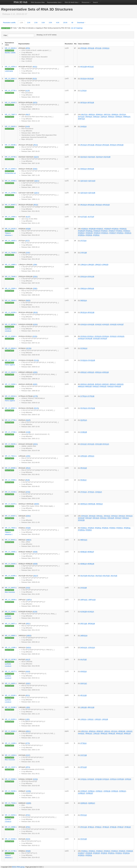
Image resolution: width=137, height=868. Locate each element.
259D (35, 288)
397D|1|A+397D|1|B (87, 103)
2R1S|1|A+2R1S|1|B (87, 145)
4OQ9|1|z (84, 851)
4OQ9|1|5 (122, 851)
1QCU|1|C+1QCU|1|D (88, 181)
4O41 (35, 444)
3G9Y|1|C (84, 683)
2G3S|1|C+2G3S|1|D (117, 336)
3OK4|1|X (129, 516)
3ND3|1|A (84, 300)
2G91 (35, 277)
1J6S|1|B (105, 719)
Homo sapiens (10, 365)
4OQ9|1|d (84, 229)
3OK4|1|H (96, 518)
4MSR (36, 504)
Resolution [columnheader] (69, 44)
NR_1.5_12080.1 (11, 647)
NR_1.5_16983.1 (11, 265)
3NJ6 (27, 480)
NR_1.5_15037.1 (11, 767)
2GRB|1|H (123, 791)
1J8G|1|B (84, 707)
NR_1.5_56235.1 (11, 444)
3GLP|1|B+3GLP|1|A (87, 576)
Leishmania (9, 71)
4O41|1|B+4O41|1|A (102, 444)
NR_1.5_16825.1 (11, 241)
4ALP (28, 659)
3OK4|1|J (103, 518)
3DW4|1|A (99, 114)
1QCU (37, 181)
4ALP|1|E (84, 659)
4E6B (35, 552)
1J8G (28, 707)
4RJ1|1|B (83, 695)
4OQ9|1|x (81, 855)
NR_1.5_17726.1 (11, 420)
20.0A (65, 23)
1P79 (27, 743)
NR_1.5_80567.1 (11, 408)
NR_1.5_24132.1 (11, 229)
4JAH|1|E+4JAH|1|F (117, 324)
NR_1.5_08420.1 (11, 126)
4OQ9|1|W (89, 233)
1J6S (27, 719)
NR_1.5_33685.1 (11, 552)
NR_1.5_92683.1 (11, 336)
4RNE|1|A (92, 731)
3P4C (28, 815)
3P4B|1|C (98, 827)
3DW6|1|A (115, 114)
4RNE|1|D (104, 733)
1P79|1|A (83, 743)
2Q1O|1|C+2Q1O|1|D (88, 157)
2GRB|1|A (91, 791)
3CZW (29, 348)
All (72, 23)
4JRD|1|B (84, 456)
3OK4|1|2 (125, 518)
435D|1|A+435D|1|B (102, 372)
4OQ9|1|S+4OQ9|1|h (100, 231)
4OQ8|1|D (96, 853)
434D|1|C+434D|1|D (99, 386)
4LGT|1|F (91, 217)
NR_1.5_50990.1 (11, 612)
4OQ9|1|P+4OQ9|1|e (111, 229)
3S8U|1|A (96, 117)
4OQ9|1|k (105, 528)
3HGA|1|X (84, 647)
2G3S (35, 336)
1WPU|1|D (92, 600)
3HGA (28, 647)
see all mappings (77, 28)
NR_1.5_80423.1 (11, 540)
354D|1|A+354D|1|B (87, 169)
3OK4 (28, 516)
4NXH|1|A (89, 117)
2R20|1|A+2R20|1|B (117, 145)
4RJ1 (28, 695)
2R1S (35, 145)
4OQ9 (28, 229)
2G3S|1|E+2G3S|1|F (100, 338)
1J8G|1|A (107, 731)
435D (35, 372)
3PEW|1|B (91, 624)
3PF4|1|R (84, 767)
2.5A (36, 23)
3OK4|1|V (122, 516)
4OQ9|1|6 (129, 851)
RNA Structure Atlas (38, 2)
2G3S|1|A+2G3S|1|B (85, 338)
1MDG (29, 636)
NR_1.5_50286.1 (11, 707)
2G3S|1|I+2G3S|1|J (87, 336)
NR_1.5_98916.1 (11, 348)
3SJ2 (35, 79)
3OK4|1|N (85, 516)
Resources (85, 2)
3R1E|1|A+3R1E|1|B (87, 312)
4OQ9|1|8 (89, 853)
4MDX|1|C (84, 540)
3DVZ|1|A (123, 114)
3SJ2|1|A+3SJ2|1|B (87, 79)
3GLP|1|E (114, 576)
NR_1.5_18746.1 (11, 659)
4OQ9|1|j (98, 528)
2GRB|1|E (115, 791)
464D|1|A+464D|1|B (87, 384)
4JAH (35, 324)
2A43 (27, 126)
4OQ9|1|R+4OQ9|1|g (85, 231)
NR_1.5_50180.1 (11, 695)
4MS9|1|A (99, 504)
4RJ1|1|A (114, 731)
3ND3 (28, 300)
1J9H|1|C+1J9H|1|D (101, 265)
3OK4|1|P (81, 518)
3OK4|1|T (118, 518)
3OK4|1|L (100, 516)
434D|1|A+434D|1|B (114, 386)
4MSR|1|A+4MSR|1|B (88, 504)
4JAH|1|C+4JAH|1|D (102, 324)
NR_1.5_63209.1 (11, 312)
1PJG (28, 492)
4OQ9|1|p (127, 528)
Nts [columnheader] (75, 44)
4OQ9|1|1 (92, 851)
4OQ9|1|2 (99, 851)
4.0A (58, 23)
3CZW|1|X (84, 348)
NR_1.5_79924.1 (11, 528)
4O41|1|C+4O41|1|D (87, 444)
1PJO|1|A (91, 492)
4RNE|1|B (122, 731)
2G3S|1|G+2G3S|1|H (102, 336)
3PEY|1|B (84, 624)
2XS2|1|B (84, 588)
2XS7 (28, 755)
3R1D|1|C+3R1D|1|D (103, 205)
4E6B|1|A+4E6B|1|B (87, 564)
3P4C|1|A (84, 815)
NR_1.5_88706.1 (11, 324)
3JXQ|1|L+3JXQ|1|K (87, 779)
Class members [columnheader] (84, 44)
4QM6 (29, 803)
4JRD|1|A (91, 456)
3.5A (50, 23)
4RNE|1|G (119, 733)
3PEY (28, 624)
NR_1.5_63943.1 (11, 169)
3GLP (35, 576)
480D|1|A (92, 114)
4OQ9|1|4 (114, 851)
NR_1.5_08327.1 (11, 372)
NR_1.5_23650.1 (11, 288)
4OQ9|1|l (112, 528)
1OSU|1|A (91, 647)
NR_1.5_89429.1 (11, 48)
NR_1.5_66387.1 (11, 516)
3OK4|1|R (111, 518)
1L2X (27, 91)
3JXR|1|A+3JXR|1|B (117, 779)
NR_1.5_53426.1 (11, 564)
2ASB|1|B (84, 432)
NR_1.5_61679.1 (11, 504)
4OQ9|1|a (81, 235)
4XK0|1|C (81, 733)
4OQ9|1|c (96, 235)
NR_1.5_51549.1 (11, 492)
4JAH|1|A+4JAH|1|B (87, 324)
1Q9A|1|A (104, 117)
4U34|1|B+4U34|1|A (87, 612)
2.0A (29, 23)
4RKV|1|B (91, 707)
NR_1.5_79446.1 (11, 277)
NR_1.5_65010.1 (11, 396)
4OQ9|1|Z (128, 233)
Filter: (19, 35)
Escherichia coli (10, 173)
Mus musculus (10, 592)
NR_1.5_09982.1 (11, 636)
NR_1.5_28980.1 (11, 827)
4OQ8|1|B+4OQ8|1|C (96, 229)
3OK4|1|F (89, 518)
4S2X (28, 839)
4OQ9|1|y (89, 855)
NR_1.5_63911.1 (11, 79)
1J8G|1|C (129, 731)
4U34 (35, 612)
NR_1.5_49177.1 (11, 671)
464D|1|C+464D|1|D (102, 384)
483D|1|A (111, 117)
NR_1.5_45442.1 (11, 103)
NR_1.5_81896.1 (11, 576)
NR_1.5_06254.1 (11, 815)
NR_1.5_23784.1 (11, 193)
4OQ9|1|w (126, 853)
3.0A (43, 23)
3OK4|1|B (81, 520)
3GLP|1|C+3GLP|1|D (103, 576)
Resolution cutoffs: (9, 23)
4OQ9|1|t (104, 853)
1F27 (27, 241)
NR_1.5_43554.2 (11, 67)
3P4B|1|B (113, 827)
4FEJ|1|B (98, 48)
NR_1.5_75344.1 (11, 803)
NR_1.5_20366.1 (11, 181)
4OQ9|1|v (119, 853)
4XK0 (28, 671)
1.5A (22, 23)
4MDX (29, 540)
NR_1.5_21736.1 (11, 851)
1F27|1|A (83, 241)
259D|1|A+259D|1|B (87, 288)
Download (81, 23)
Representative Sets (54, 2)
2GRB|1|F (84, 791)
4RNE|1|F (100, 731)
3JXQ (35, 779)
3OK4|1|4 (114, 516)
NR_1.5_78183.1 (11, 253)
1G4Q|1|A (98, 492)
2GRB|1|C (99, 791)
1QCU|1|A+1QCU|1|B (88, 193)
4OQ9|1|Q (123, 229)
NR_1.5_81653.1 (11, 719)
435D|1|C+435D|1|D (87, 372)
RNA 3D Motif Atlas (71, 2)
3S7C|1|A (81, 117)
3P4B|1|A (91, 827)
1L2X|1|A (83, 91)
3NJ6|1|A (83, 480)
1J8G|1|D (96, 733)
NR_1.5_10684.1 (11, 217)
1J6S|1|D (98, 719)
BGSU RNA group (18, 867)
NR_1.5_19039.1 (11, 600)
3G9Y (28, 683)
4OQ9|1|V (81, 233)
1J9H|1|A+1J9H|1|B (87, 265)
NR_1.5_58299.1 (11, 791)
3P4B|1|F (120, 827)
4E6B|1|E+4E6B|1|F (87, 552)
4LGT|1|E (84, 217)
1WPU (29, 600)
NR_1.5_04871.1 (11, 624)
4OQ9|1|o (119, 528)
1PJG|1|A (84, 492)
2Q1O (36, 157)
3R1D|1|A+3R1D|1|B (87, 205)
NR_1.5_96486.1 (11, 839)
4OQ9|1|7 (81, 853)
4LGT (28, 217)
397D (35, 103)
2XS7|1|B (84, 755)
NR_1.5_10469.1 (11, 743)
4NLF (28, 114)
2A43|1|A (83, 126)
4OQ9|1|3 (107, 851)
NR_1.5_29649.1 (11, 300)
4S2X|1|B (84, 839)
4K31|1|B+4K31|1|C (87, 67)
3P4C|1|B (84, 827)
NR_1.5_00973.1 (11, 588)
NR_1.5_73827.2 (11, 114)
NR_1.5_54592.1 (11, 384)
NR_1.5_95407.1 (11, 205)
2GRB (28, 791)
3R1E (35, 312)
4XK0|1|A (84, 671)
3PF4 (28, 767)
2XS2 (28, 588)
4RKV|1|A (85, 731)
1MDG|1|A (84, 636)
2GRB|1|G (81, 793)
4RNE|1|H (127, 733)
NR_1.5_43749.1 (11, 157)
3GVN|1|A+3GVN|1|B (88, 408)
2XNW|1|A (106, 48)
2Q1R (28, 420)
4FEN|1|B (91, 48)
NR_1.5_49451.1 (11, 683)
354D (35, 169)
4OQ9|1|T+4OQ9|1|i (115, 231)
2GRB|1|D (89, 793)
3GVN (36, 408)
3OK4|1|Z (107, 516)
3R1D (36, 205)
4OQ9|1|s (84, 528)
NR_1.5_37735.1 (11, 91)
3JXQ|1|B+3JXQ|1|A (102, 779)
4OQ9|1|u (111, 853)
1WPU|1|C (84, 600)
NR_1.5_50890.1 (11, 779)
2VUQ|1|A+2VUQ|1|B (88, 360)
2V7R (35, 396)
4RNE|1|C (89, 733)
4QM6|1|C (92, 803)
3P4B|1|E (128, 827)
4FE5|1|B (84, 48)
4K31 (35, 67)
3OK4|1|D (92, 516)
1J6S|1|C (90, 719)
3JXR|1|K (128, 779)
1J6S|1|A (83, 719)
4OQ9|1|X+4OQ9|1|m (101, 233)
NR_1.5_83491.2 (11, 731)
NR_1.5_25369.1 (11, 480)
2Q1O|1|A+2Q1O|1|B (103, 157)
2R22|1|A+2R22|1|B (102, 145)
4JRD (28, 456)
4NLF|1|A (84, 114)
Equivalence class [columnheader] (9, 44)
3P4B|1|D (106, 827)
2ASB (28, 432)
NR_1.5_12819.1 (11, 755)
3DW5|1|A (119, 117)
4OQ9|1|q (81, 530)
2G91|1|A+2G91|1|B (87, 277)
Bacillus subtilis (10, 53)
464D (35, 384)
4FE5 (28, 48)
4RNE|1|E (112, 733)
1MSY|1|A (107, 114)
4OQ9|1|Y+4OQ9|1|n (116, 233)
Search (95, 2)
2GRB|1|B (107, 791)
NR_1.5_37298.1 (11, 432)
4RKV (28, 731)
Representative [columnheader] (24, 44)
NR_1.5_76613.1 (11, 456)
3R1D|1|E (84, 468)
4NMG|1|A (127, 117)
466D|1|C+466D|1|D (117, 384)
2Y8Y (28, 253)
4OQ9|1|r (89, 530)
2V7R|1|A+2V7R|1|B (87, 396)
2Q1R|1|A (84, 420)
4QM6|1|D (84, 803)
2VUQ (36, 360)
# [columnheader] (2, 44)
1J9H (35, 265)
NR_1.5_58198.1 (11, 145)
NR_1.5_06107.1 (11, 360)
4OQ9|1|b (89, 235)
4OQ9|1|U (127, 231)
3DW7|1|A (81, 119)
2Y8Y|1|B (84, 253)
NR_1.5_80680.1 (11, 468)
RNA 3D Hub (21, 2)
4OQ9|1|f (91, 528)
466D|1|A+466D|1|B (85, 386)
